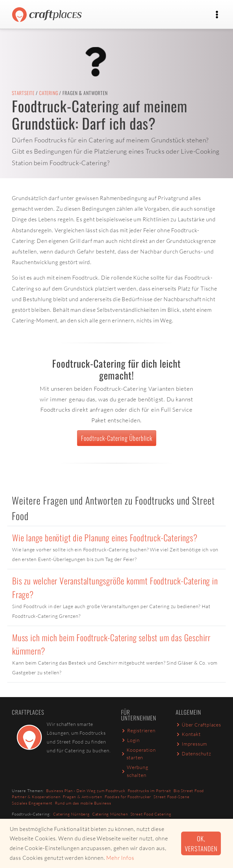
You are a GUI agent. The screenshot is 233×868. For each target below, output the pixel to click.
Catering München (110, 814)
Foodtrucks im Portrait (150, 791)
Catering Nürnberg (71, 814)
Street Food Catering (151, 814)
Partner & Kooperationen (36, 797)
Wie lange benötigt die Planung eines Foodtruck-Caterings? (105, 538)
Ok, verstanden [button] (201, 843)
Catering (49, 93)
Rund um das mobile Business (83, 803)
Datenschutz (193, 754)
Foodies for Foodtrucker (128, 797)
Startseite (23, 93)
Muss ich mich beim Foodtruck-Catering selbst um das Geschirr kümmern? (111, 644)
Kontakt (188, 734)
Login (130, 740)
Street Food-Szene (172, 797)
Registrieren (138, 730)
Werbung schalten (135, 771)
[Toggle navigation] (217, 15)
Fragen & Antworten (82, 797)
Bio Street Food (189, 791)
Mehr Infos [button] (120, 858)
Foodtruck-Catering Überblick (117, 438)
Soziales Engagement (32, 803)
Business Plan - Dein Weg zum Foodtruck (86, 791)
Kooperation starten (138, 754)
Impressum (191, 744)
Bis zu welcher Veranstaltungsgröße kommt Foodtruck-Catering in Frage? (115, 587)
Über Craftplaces (198, 725)
